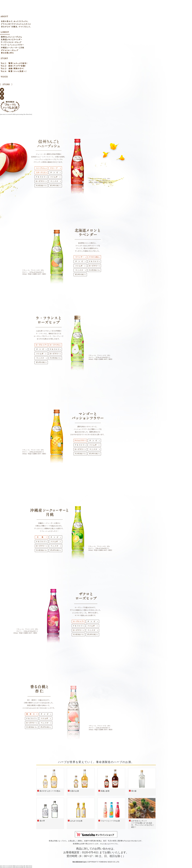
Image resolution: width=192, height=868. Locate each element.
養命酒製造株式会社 (80, 862)
